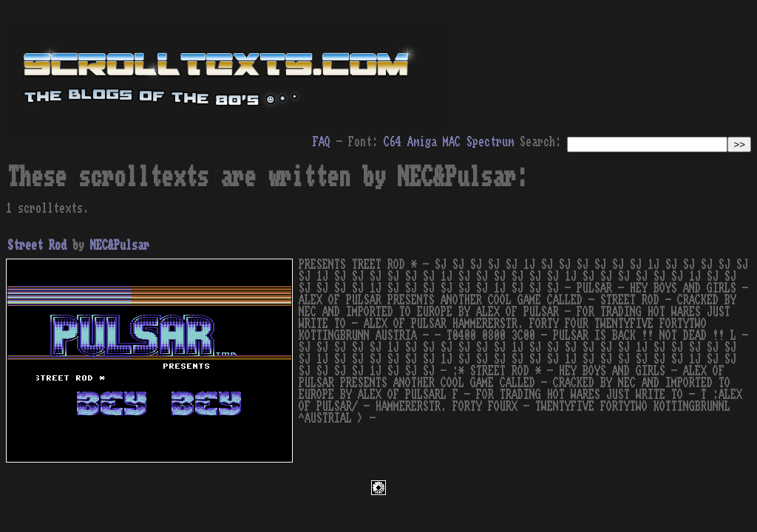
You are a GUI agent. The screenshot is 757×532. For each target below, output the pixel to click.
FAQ (322, 142)
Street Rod (37, 245)
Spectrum (490, 142)
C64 (393, 142)
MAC (452, 142)
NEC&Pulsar (120, 245)
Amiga (422, 142)
